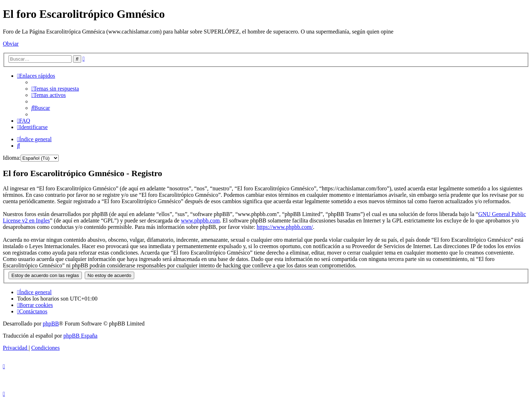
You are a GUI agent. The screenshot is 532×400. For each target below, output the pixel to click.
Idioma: (12, 158)
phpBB (51, 324)
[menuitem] (55, 89)
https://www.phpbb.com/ (285, 227)
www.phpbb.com (200, 220)
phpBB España (80, 336)
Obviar (11, 44)
